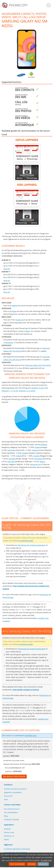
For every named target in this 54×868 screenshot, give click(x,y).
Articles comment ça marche (15, 789)
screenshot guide (26, 541)
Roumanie (9, 342)
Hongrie (19, 320)
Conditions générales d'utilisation (17, 849)
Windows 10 (9, 836)
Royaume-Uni (35, 464)
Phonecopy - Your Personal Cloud (15, 5)
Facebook (8, 819)
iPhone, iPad (9, 832)
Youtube (16, 819)
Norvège (13, 311)
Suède (37, 447)
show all (7, 269)
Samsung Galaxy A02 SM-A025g (38, 365)
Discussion (8, 796)
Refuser (32, 864)
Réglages (43, 864)
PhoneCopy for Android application (32, 545)
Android (7, 829)
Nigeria (15, 305)
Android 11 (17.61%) (10, 391)
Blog (6, 816)
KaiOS (6, 839)
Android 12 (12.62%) (27, 391)
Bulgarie (44, 444)
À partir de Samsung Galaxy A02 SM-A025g (27, 153)
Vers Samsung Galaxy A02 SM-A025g (27, 197)
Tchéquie (35, 450)
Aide (6, 799)
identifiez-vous (31, 736)
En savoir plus (46, 860)
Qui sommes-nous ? (12, 809)
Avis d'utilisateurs (11, 812)
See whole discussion (14, 777)
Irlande (27, 331)
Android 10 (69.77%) (40, 388)
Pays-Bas (11, 461)
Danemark (12, 450)
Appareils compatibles (13, 792)
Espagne (25, 453)
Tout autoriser (17, 864)
